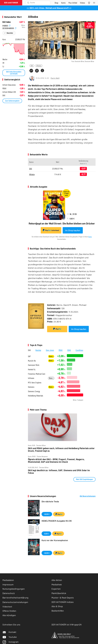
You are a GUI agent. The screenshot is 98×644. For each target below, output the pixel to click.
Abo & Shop (57, 606)
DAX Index (7, 22)
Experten (56, 589)
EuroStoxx (79, 350)
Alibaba (39, 66)
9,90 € (46, 534)
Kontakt (9, 632)
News (51, 356)
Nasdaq (38, 350)
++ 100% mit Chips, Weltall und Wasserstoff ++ (49, 8)
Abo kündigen (9, 615)
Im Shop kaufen (73, 230)
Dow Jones (50, 350)
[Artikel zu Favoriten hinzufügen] (42, 71)
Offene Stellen (9, 611)
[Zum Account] (63, 3)
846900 (6, 25)
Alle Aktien (57, 580)
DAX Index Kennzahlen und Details (14, 73)
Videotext (7, 607)
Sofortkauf (51, 230)
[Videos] (82, 3)
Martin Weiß (55, 78)
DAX (32, 66)
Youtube (10, 637)
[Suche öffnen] (28, 3)
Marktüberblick (59, 593)
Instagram (10, 642)
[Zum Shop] (56, 3)
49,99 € (47, 514)
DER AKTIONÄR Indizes (63, 602)
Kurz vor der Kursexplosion (55, 540)
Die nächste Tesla (50, 501)
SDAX (69, 350)
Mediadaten (8, 580)
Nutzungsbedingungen (14, 589)
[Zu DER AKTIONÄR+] (73, 3)
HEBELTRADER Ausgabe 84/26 (57, 521)
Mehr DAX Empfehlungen (84, 479)
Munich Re (32, 361)
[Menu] (95, 3)
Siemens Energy (34, 391)
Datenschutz (9, 593)
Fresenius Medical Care (37, 374)
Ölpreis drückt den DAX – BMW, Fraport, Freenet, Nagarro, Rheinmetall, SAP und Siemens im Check (56, 461)
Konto (90, 237)
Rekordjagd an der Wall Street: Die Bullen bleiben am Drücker (62, 223)
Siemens (31, 387)
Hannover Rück (34, 365)
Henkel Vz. (32, 369)
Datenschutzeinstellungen (15, 602)
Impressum (8, 584)
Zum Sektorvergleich (12, 101)
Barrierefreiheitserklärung (15, 598)
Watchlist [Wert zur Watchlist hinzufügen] (10, 33)
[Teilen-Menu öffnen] (31, 71)
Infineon (31, 378)
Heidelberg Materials (36, 396)
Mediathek (57, 584)
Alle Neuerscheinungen (88, 496)
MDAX (61, 350)
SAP (29, 356)
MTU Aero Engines (35, 383)
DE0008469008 (9, 28)
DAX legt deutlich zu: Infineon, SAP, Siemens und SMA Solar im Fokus (59, 472)
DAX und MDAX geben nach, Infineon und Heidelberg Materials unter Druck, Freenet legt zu (61, 450)
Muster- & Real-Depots (63, 598)
